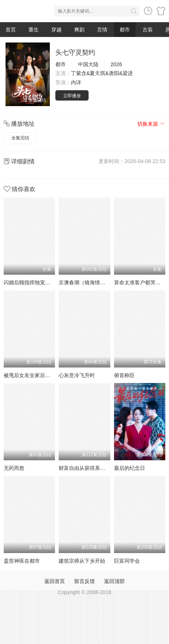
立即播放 (72, 96)
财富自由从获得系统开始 (87, 468)
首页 (11, 30)
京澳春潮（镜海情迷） (84, 282)
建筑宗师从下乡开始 (82, 561)
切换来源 (151, 124)
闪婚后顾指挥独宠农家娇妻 (35, 282)
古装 (148, 30)
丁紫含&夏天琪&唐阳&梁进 (102, 73)
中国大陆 (88, 64)
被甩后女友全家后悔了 (30, 375)
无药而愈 (14, 468)
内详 (76, 82)
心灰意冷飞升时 (77, 375)
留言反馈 (84, 581)
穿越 (56, 30)
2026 (116, 64)
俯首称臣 (124, 375)
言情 (102, 30)
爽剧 (79, 30)
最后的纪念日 (130, 468)
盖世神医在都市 (22, 561)
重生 (34, 30)
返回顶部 (114, 581)
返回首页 (55, 581)
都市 (125, 30)
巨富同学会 (127, 561)
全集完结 (20, 138)
